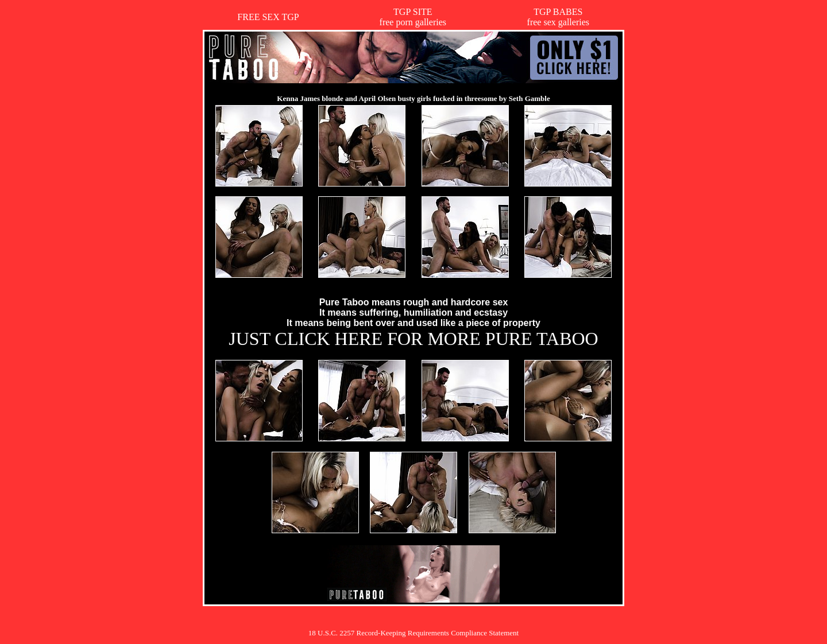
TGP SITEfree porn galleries (413, 17)
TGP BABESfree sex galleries (558, 17)
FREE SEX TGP (268, 17)
